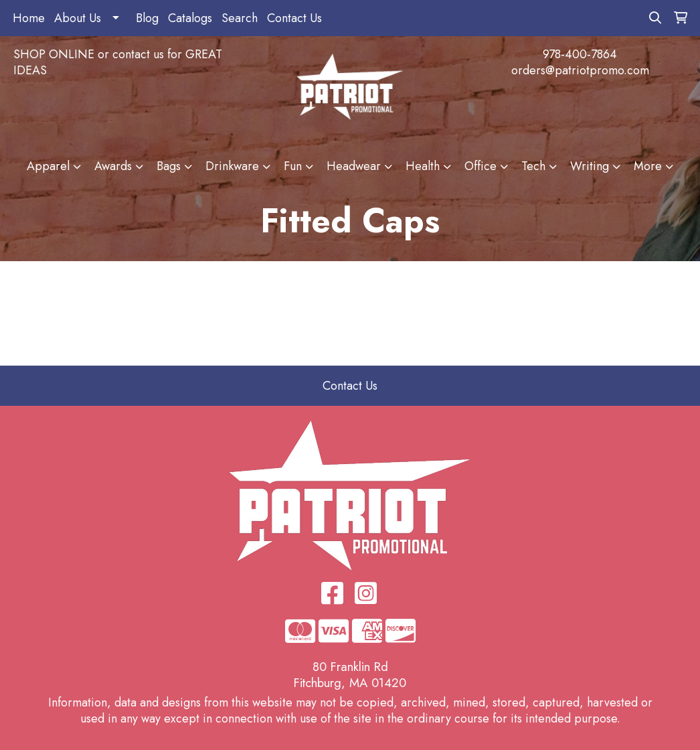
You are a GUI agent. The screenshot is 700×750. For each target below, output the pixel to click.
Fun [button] (293, 166)
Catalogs (190, 18)
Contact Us (294, 18)
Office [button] (480, 166)
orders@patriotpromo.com (580, 70)
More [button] (648, 166)
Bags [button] (169, 166)
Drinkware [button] (232, 166)
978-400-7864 (580, 54)
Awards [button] (113, 166)
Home (29, 18)
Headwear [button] (354, 166)
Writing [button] (590, 166)
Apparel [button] (48, 166)
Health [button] (423, 166)
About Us (78, 18)
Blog (147, 18)
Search (240, 18)
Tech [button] (533, 166)
